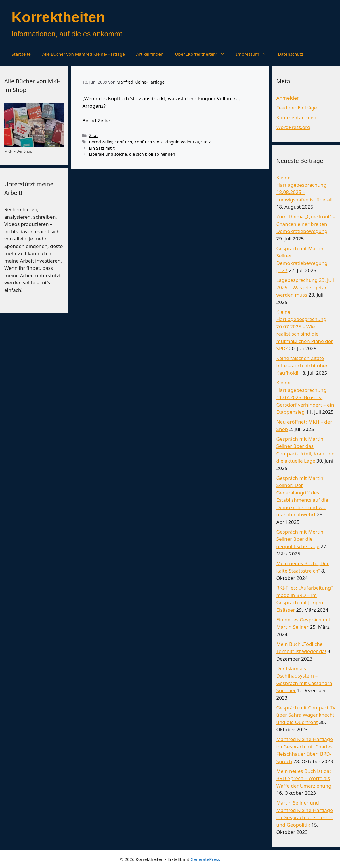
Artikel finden (150, 54)
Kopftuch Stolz (148, 142)
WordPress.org (293, 127)
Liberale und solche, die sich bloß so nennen (132, 154)
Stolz (206, 142)
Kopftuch (123, 142)
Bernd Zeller (96, 121)
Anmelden (288, 98)
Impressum (254, 54)
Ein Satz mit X (102, 148)
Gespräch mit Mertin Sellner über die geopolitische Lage (300, 539)
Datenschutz (291, 54)
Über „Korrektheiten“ (203, 54)
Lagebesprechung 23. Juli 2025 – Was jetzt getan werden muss (305, 287)
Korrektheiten (58, 17)
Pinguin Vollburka (182, 142)
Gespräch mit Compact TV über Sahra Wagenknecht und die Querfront (306, 715)
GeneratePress (205, 859)
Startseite (21, 54)
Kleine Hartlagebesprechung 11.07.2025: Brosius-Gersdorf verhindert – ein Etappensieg (305, 397)
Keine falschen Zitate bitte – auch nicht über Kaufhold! (302, 365)
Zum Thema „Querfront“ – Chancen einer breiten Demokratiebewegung (306, 224)
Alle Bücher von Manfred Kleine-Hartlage (84, 54)
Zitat (93, 135)
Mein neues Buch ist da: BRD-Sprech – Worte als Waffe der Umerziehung (304, 778)
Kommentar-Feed (296, 117)
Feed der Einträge (297, 108)
